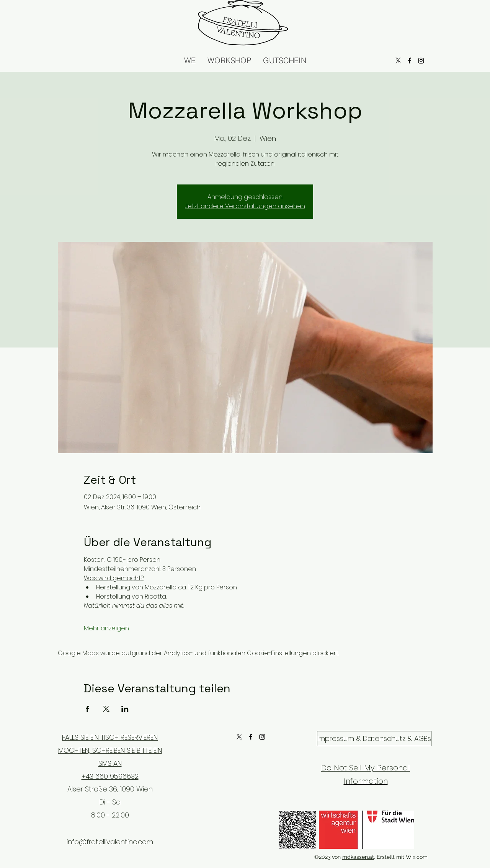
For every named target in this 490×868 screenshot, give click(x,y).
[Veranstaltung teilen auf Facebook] (87, 709)
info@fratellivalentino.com (110, 842)
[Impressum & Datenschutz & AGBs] (374, 739)
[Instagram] (262, 737)
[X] (239, 737)
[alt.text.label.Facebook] (251, 737)
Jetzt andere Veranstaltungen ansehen (245, 206)
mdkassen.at (358, 857)
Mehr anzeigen (106, 628)
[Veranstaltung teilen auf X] (106, 709)
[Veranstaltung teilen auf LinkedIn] (125, 709)
